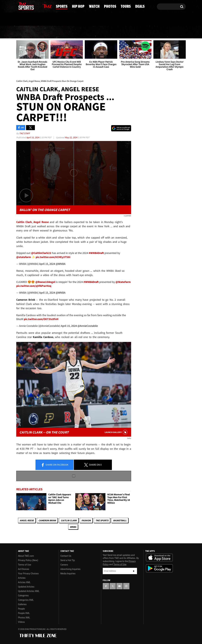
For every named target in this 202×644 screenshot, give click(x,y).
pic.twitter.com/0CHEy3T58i (53, 257)
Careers (64, 565)
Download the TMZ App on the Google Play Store (159, 568)
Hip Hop (74, 32)
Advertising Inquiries (70, 569)
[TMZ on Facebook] (19, 6)
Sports (48, 32)
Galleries (22, 604)
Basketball (120, 520)
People (21, 609)
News (24, 32)
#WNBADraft (96, 253)
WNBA (73, 527)
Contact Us (66, 556)
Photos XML (24, 618)
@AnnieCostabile (88, 326)
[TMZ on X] (24, 6)
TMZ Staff (25, 133)
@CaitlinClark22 (41, 253)
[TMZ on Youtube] (29, 6)
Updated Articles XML (29, 591)
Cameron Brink (47, 520)
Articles (22, 578)
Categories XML (26, 600)
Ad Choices (24, 569)
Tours (150, 32)
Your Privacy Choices (28, 574)
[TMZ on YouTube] (119, 586)
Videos (21, 622)
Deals (173, 32)
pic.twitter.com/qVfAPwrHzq (34, 286)
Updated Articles (26, 587)
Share (55, 465)
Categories (23, 596)
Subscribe (134, 571)
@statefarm (24, 257)
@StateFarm (123, 282)
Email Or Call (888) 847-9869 (53, 20)
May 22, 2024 (71, 137)
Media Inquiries (68, 574)
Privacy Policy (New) (28, 560)
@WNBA (61, 264)
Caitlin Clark (69, 520)
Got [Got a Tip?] (26, 19)
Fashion (86, 520)
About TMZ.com (26, 556)
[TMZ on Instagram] (35, 6)
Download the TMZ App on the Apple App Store (159, 558)
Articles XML (24, 582)
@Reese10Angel (45, 282)
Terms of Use (25, 565)
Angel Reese (27, 520)
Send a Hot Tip (68, 560)
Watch (100, 32)
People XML (24, 613)
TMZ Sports (102, 520)
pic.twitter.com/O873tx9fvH (41, 319)
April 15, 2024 (33, 137)
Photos (125, 32)
